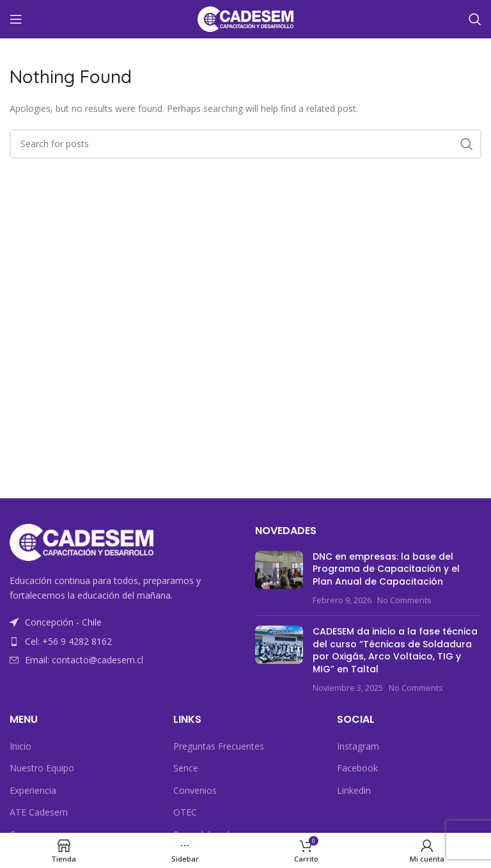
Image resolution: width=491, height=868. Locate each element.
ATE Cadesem (39, 812)
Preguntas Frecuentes (219, 746)
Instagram (358, 746)
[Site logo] (245, 18)
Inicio (20, 746)
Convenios (195, 790)
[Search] (475, 19)
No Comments (404, 600)
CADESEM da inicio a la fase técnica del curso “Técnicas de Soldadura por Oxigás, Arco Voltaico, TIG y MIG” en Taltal (395, 650)
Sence (186, 768)
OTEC (185, 812)
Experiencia (33, 790)
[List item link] (123, 642)
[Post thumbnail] (279, 578)
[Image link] (82, 541)
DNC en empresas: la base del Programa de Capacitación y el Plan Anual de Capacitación (386, 569)
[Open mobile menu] (16, 19)
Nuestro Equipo (42, 768)
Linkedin (354, 790)
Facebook (357, 768)
